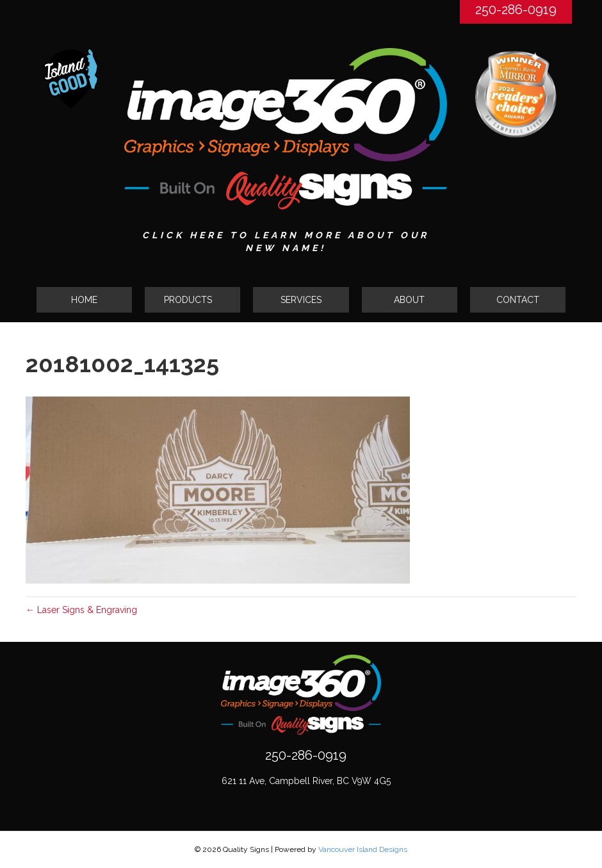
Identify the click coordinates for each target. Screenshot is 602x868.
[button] (192, 300)
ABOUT (409, 300)
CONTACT (518, 300)
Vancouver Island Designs (363, 849)
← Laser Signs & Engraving (81, 610)
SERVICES (301, 300)
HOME (84, 300)
